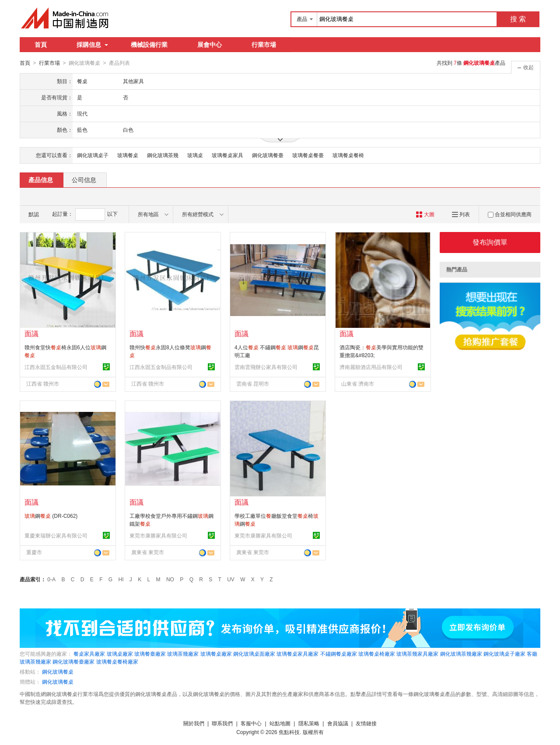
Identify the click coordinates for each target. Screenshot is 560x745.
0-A (51, 579)
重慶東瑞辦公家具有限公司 (56, 535)
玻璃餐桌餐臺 (308, 155)
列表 (461, 214)
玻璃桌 (195, 155)
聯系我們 (222, 723)
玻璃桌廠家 (120, 654)
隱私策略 (309, 723)
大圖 (425, 214)
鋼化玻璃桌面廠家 (254, 654)
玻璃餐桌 (128, 155)
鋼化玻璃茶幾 (163, 155)
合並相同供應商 (510, 214)
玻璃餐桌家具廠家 (297, 654)
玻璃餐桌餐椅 (348, 155)
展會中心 (210, 45)
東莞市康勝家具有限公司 (158, 535)
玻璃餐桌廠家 (216, 654)
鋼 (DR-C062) (51, 516)
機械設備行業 (149, 45)
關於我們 (194, 723)
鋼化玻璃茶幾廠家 (461, 654)
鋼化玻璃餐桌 (58, 671)
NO (170, 579)
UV (231, 579)
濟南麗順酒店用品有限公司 (371, 367)
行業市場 (264, 45)
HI (121, 579)
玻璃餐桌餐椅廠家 (117, 661)
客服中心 (251, 723)
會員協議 (338, 723)
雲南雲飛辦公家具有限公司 (266, 367)
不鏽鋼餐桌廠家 (339, 654)
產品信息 (41, 179)
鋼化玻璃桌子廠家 (504, 654)
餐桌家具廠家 (89, 654)
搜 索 (518, 19)
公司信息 (84, 179)
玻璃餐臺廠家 (150, 654)
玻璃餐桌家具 (227, 155)
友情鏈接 (366, 723)
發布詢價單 (490, 242)
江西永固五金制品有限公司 (56, 367)
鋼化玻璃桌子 (93, 155)
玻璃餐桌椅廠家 (377, 654)
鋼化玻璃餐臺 (268, 155)
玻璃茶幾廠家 (183, 654)
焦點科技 (289, 732)
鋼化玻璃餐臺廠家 (73, 661)
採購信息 (92, 45)
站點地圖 (280, 723)
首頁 (41, 45)
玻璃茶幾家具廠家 (417, 654)
